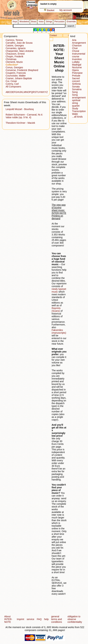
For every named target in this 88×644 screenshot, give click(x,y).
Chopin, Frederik (14, 56)
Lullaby (76, 62)
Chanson (77, 46)
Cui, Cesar (11, 81)
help (46, 619)
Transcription (79, 111)
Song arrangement (79, 96)
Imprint (21, 619)
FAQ (39, 619)
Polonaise (77, 73)
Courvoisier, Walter (16, 76)
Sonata (76, 87)
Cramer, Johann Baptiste (19, 78)
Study (75, 108)
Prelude (76, 76)
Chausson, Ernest (15, 54)
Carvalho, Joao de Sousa (19, 43)
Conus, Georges (14, 67)
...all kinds (77, 117)
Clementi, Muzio (14, 62)
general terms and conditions (57, 619)
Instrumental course (79, 55)
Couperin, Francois (16, 73)
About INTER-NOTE (8, 619)
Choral (75, 51)
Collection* (12, 65)
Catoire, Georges (15, 46)
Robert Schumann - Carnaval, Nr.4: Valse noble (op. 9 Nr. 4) (24, 116)
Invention (77, 59)
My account (66, 10)
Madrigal (77, 65)
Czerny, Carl (12, 84)
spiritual (76, 100)
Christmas (11, 59)
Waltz (75, 114)
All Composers (13, 87)
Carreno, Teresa (14, 40)
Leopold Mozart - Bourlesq (20, 109)
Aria (74, 40)
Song (75, 92)
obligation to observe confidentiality (75, 619)
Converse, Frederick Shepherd (22, 70)
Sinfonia (76, 84)
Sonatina (77, 89)
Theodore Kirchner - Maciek (20, 123)
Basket (49, 10)
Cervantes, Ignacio (16, 48)
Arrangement (79, 43)
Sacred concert (76, 80)
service (30, 619)
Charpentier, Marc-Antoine (20, 51)
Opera (75, 70)
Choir (75, 48)
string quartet (76, 104)
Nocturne (77, 67)
